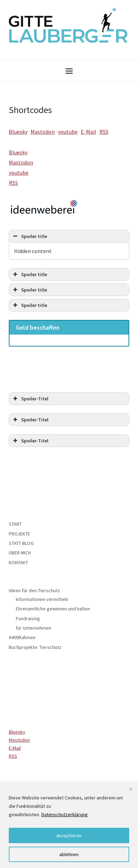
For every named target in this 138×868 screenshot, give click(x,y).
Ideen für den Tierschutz (34, 590)
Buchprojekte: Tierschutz (35, 647)
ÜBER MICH (20, 553)
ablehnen (69, 854)
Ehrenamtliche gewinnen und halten (53, 609)
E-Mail (88, 132)
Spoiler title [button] (29, 236)
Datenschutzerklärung (65, 814)
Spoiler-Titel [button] (30, 399)
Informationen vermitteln (42, 599)
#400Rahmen (22, 637)
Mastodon (43, 132)
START (15, 524)
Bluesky (18, 132)
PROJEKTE (19, 534)
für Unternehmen (34, 628)
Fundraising (28, 618)
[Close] (131, 789)
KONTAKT (18, 562)
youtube (68, 132)
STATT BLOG (21, 543)
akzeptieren (69, 835)
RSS (104, 132)
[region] (69, 825)
